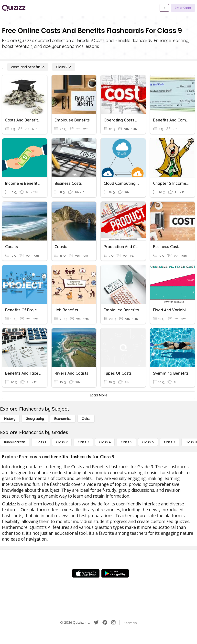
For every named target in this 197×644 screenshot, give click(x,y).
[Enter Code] (183, 8)
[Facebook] (105, 622)
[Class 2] (62, 442)
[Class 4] (105, 442)
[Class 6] (148, 442)
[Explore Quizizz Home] (14, 8)
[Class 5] (126, 442)
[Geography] (35, 419)
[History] (10, 419)
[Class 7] (170, 442)
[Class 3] (83, 442)
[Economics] (63, 419)
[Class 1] (41, 442)
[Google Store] (115, 573)
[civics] (86, 419)
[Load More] (98, 395)
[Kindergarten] (15, 442)
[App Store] (86, 573)
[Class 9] (64, 67)
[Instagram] (113, 622)
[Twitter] (96, 622)
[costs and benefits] (28, 67)
